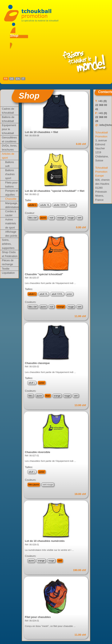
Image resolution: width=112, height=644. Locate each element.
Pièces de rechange (8, 262)
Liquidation (8, 273)
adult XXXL (57, 294)
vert (79, 218)
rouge (71, 218)
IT (23, 79)
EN (18, 79)
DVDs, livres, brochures (10, 148)
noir (52, 218)
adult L (32, 383)
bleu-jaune (34, 485)
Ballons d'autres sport (10, 174)
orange (61, 218)
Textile (6, 269)
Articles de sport (8, 156)
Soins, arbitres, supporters (8, 244)
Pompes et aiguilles (12, 193)
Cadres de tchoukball (8, 111)
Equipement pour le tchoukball (9, 129)
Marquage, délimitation (12, 205)
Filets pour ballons (11, 185)
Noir (48, 396)
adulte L (33, 205)
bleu (31, 396)
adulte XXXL (60, 205)
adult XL (44, 294)
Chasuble (11, 199)
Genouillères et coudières (9, 139)
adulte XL (45, 205)
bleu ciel (33, 218)
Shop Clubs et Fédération (10, 254)
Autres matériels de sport (11, 223)
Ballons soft (10, 164)
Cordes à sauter (11, 213)
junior (73, 205)
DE (12, 79)
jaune (43, 218)
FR (6, 79)
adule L (32, 294)
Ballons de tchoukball (8, 119)
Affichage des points (11, 234)
